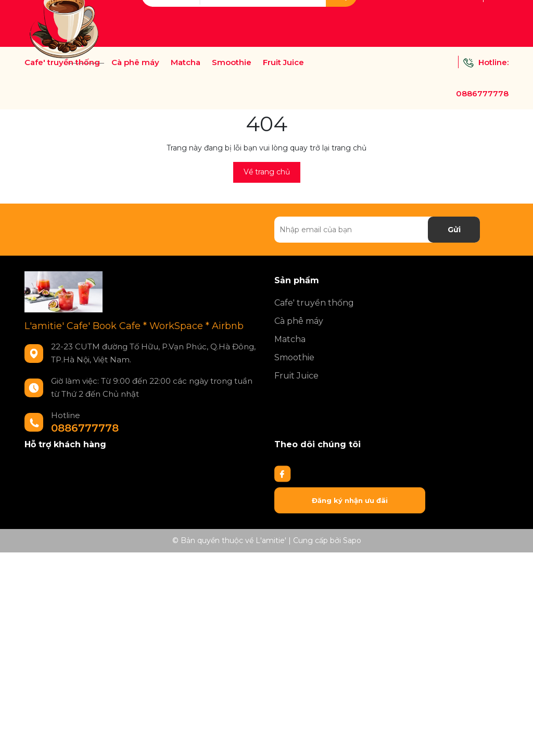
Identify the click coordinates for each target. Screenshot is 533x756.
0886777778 (482, 93)
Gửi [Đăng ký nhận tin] (454, 230)
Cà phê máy (135, 62)
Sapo (352, 540)
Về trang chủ (267, 172)
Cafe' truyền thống (62, 62)
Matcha (186, 62)
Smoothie (232, 62)
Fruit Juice (283, 62)
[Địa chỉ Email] (377, 230)
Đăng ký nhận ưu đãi (350, 500)
